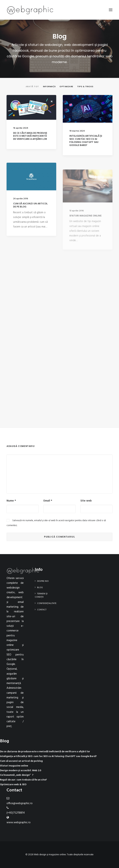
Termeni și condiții (41, 595)
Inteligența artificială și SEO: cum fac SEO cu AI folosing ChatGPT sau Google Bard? (86, 141)
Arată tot (32, 86)
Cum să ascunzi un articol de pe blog (30, 216)
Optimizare (66, 86)
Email (48, 501)
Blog (40, 588)
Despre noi (43, 581)
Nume (11, 501)
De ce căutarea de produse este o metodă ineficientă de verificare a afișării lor (30, 136)
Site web (86, 501)
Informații (49, 86)
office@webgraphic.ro (20, 803)
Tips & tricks (85, 86)
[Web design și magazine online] (30, 10)
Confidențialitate (47, 603)
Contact (42, 610)
